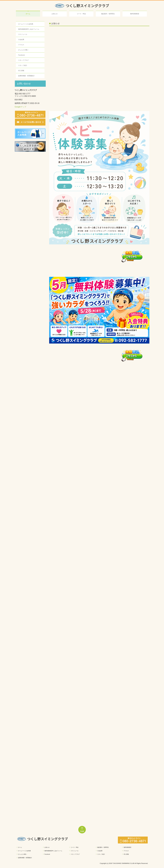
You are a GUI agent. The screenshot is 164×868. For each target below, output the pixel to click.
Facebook (21, 55)
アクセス (21, 45)
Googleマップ (20, 107)
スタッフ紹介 (23, 65)
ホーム (28, 14)
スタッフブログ (23, 60)
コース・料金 (81, 14)
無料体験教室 (135, 14)
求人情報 (21, 71)
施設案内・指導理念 (108, 14)
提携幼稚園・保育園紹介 (26, 76)
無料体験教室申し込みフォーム (29, 29)
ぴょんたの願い (23, 50)
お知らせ (55, 14)
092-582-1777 (25, 94)
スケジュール (23, 34)
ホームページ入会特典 (26, 24)
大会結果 (21, 40)
